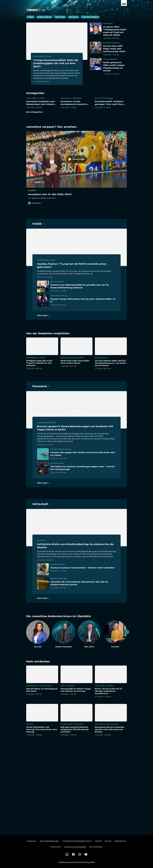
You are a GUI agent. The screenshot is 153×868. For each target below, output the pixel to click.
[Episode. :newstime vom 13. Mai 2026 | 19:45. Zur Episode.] (76, 165)
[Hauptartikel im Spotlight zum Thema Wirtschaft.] (41, 504)
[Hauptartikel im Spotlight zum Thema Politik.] (38, 224)
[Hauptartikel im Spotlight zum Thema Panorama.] (41, 386)
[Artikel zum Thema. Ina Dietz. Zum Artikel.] (115, 634)
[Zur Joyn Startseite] (124, 3)
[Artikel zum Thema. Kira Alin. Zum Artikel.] (38, 634)
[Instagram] (80, 854)
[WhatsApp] (67, 854)
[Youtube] (86, 854)
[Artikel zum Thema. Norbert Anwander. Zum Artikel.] (64, 634)
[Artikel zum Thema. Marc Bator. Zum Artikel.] (89, 634)
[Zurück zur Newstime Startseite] (36, 10)
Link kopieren (34, 203)
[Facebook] (73, 854)
